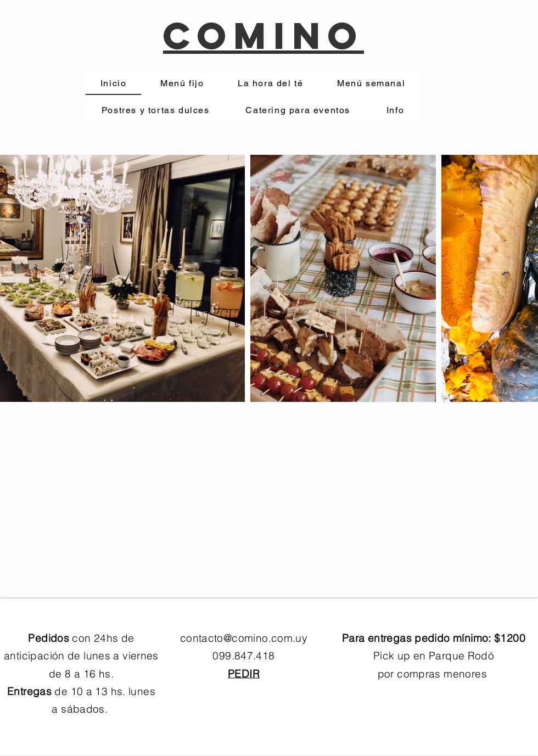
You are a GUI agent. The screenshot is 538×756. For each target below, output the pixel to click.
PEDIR (244, 673)
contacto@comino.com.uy (244, 638)
